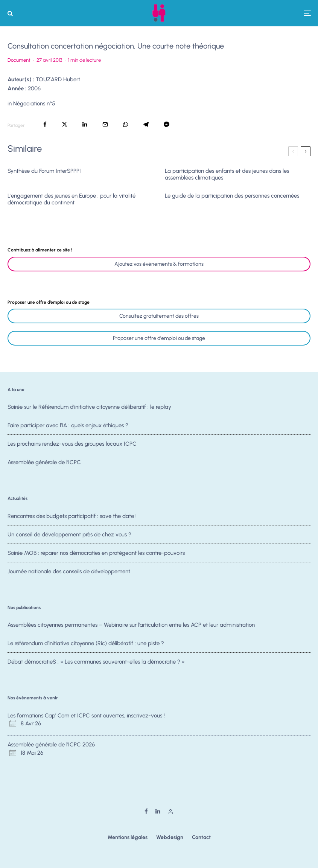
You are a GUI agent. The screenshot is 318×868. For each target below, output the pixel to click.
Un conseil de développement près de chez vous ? (69, 535)
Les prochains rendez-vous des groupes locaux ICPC (72, 445)
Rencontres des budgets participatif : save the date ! (72, 516)
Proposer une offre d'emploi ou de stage (159, 338)
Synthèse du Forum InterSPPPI (44, 171)
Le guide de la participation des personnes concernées (232, 196)
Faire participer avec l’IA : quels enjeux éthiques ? (68, 426)
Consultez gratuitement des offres (159, 316)
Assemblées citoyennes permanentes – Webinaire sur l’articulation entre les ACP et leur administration (131, 625)
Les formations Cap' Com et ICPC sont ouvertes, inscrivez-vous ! (86, 716)
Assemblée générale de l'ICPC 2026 (51, 745)
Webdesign (170, 837)
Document (19, 60)
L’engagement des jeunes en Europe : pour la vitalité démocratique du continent (72, 199)
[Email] (105, 124)
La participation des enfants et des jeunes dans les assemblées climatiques (227, 174)
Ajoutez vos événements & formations (159, 264)
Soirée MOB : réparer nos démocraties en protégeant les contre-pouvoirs (96, 554)
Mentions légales (128, 837)
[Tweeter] (65, 124)
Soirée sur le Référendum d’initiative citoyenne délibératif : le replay (89, 407)
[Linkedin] (158, 811)
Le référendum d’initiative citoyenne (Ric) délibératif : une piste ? (86, 643)
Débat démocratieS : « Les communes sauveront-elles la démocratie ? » (96, 663)
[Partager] (45, 124)
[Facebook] (146, 811)
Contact (201, 837)
